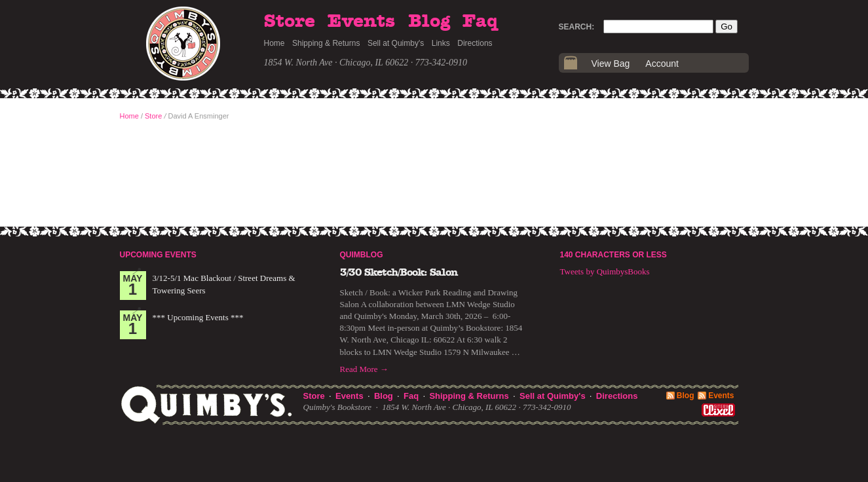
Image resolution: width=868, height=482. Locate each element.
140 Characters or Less (613, 255)
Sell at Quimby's (396, 43)
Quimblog (362, 255)
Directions (475, 43)
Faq (480, 22)
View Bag (611, 64)
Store (290, 22)
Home (274, 43)
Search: (577, 27)
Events (361, 22)
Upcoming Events (158, 255)
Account (662, 64)
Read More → (364, 369)
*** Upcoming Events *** (198, 317)
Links (441, 43)
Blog (429, 22)
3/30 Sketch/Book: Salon (399, 272)
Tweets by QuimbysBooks (605, 271)
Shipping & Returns (326, 43)
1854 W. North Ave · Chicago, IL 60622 (336, 63)
